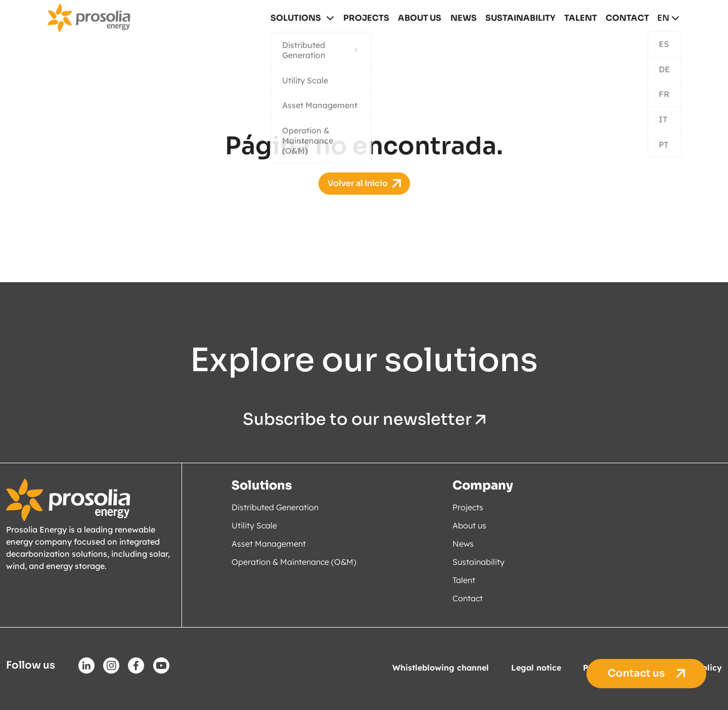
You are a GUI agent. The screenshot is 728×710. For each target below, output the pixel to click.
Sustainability (523, 18)
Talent (582, 18)
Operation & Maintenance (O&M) (294, 562)
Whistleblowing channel (441, 668)
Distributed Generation (275, 507)
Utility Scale (254, 525)
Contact (628, 18)
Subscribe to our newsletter (364, 419)
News (467, 18)
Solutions (300, 18)
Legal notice (536, 668)
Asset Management (269, 544)
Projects (371, 18)
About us (423, 18)
